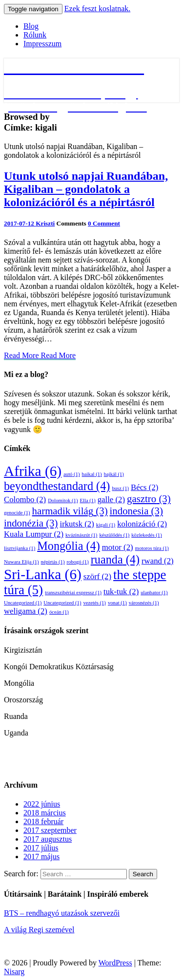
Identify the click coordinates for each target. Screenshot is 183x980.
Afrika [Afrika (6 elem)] (33, 471)
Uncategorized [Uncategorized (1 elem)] (23, 603)
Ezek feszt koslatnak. (98, 9)
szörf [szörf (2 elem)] (97, 576)
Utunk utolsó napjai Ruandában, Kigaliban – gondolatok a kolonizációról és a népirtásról (86, 189)
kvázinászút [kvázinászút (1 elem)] (81, 535)
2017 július (41, 848)
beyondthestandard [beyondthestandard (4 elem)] (57, 486)
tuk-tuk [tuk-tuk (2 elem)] (121, 592)
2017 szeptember (50, 830)
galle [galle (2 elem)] (111, 499)
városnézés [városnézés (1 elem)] (144, 603)
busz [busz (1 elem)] (120, 488)
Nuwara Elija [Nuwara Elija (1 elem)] (21, 562)
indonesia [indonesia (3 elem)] (136, 511)
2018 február (43, 821)
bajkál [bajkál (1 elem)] (114, 474)
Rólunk (35, 35)
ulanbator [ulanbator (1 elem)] (154, 593)
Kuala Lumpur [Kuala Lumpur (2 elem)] (34, 534)
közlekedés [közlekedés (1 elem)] (146, 535)
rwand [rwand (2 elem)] (158, 561)
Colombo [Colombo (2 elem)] (25, 499)
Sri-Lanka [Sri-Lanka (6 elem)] (43, 574)
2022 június (42, 804)
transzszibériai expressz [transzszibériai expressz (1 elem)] (73, 593)
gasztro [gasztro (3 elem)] (149, 499)
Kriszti (45, 223)
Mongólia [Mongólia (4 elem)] (69, 546)
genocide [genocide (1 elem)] (17, 513)
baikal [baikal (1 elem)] (92, 474)
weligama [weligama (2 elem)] (26, 611)
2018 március (45, 813)
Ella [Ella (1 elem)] (87, 500)
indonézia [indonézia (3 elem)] (31, 523)
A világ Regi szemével (39, 930)
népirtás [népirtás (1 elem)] (53, 562)
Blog (31, 26)
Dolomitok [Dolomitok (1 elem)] (63, 500)
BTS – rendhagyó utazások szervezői (62, 913)
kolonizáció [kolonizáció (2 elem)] (142, 524)
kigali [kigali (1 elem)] (106, 525)
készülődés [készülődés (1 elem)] (114, 535)
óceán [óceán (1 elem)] (59, 612)
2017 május (41, 857)
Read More (40, 355)
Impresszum (42, 44)
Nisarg (14, 971)
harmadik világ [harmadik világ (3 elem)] (70, 511)
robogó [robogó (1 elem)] (77, 562)
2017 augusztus (48, 839)
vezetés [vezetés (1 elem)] (94, 603)
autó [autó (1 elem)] (71, 474)
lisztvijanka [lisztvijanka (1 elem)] (20, 548)
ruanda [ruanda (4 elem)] (115, 559)
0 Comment (104, 223)
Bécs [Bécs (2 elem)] (144, 487)
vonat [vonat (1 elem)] (117, 603)
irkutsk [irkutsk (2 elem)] (77, 524)
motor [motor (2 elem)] (118, 547)
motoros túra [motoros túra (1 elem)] (152, 548)
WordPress (115, 963)
